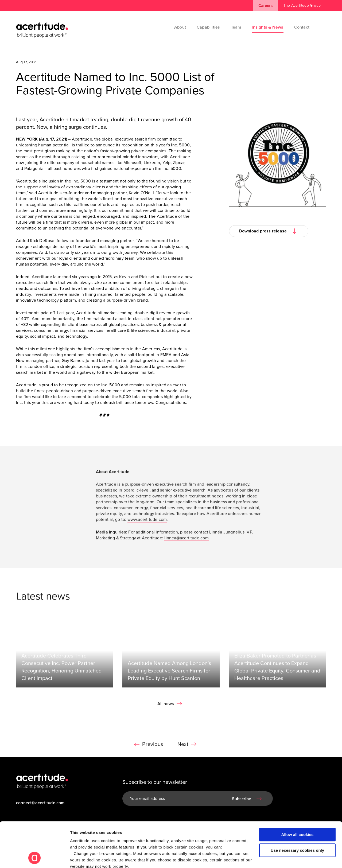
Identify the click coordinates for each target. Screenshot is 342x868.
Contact (302, 27)
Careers (266, 6)
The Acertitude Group (302, 5)
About (180, 27)
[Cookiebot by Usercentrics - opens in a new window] (35, 858)
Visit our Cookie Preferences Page (109, 830)
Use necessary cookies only (297, 808)
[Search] (322, 27)
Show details (82, 857)
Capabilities (208, 27)
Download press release (263, 231)
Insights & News (267, 27)
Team (236, 27)
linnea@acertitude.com (186, 539)
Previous (153, 746)
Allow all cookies (298, 792)
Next (183, 746)
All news (166, 705)
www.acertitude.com (147, 521)
